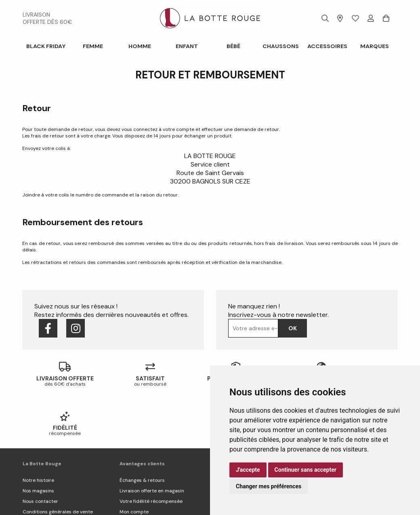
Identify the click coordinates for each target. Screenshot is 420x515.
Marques (374, 46)
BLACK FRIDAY (46, 46)
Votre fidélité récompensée (151, 452)
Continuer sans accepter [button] (306, 470)
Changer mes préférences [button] (269, 486)
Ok (293, 328)
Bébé (233, 46)
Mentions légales (42, 473)
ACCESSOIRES (327, 46)
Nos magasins (38, 441)
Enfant (186, 46)
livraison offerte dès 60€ (47, 18)
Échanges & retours (142, 431)
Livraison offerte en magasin (152, 441)
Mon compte (134, 462)
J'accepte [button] (248, 470)
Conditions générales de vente (58, 462)
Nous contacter (40, 452)
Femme (92, 46)
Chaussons (280, 46)
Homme (140, 46)
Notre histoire (38, 431)
